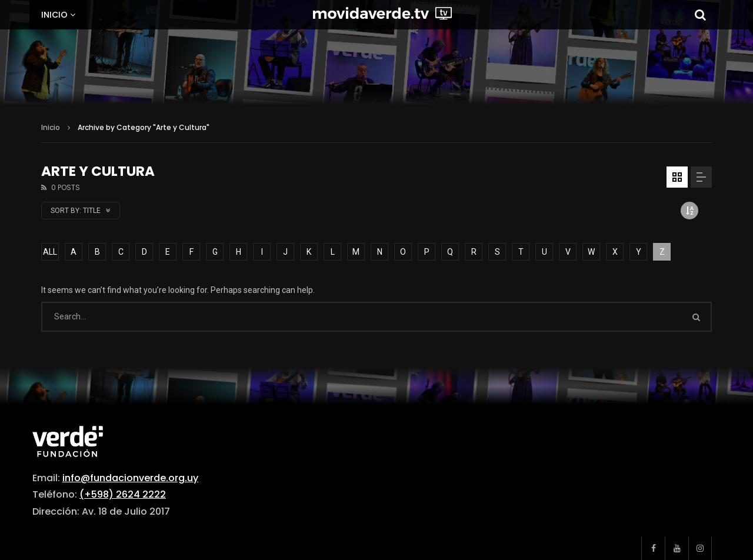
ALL (50, 252)
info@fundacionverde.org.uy (130, 478)
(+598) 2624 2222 (123, 494)
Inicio (54, 15)
